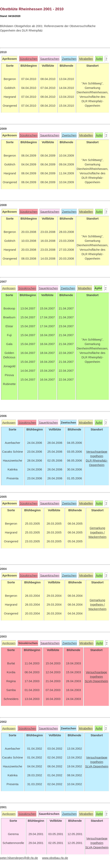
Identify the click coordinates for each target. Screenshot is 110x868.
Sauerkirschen (50, 59)
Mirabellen (86, 59)
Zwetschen (69, 59)
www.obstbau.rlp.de (55, 858)
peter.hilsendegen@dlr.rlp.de (19, 858)
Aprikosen (9, 288)
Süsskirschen (29, 59)
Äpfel (99, 59)
